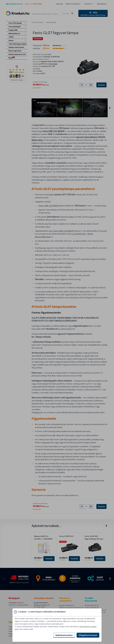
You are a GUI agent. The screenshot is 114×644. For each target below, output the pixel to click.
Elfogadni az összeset (88, 635)
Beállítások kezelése (64, 635)
